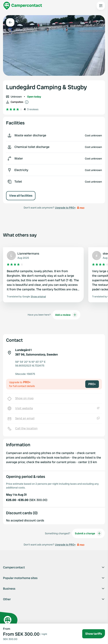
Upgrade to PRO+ (65, 208)
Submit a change (88, 533)
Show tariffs (94, 634)
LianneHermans (28, 254)
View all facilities (21, 196)
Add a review (66, 315)
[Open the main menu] (101, 6)
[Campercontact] (23, 6)
